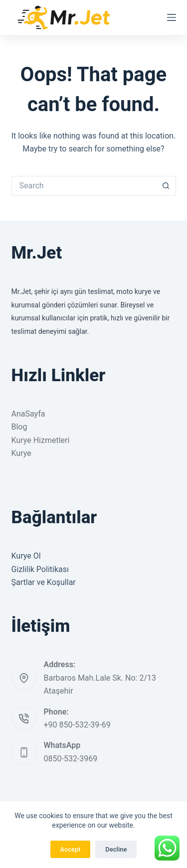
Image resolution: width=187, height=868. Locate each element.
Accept (71, 849)
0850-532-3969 (71, 759)
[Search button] (166, 186)
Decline (116, 849)
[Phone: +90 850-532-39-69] (24, 719)
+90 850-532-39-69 (77, 725)
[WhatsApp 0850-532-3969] (24, 752)
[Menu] (172, 17)
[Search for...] (84, 186)
